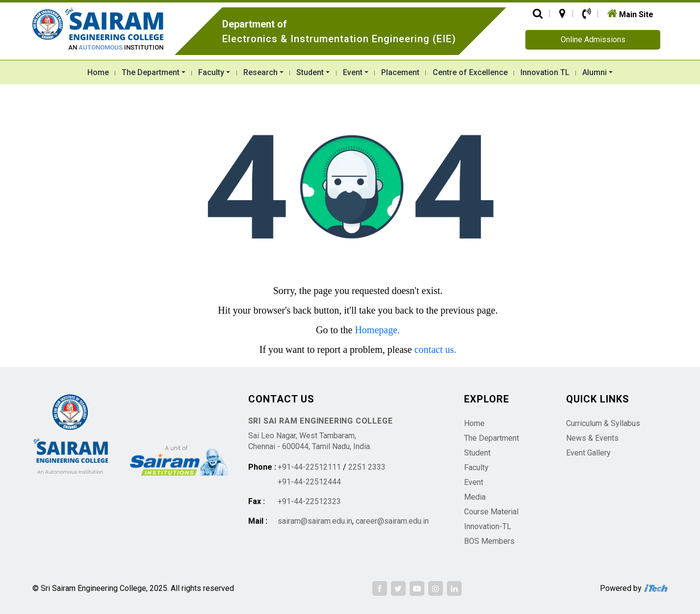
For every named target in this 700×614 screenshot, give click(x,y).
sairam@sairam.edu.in (315, 521)
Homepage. (377, 330)
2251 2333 (367, 467)
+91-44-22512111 (309, 467)
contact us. (436, 349)
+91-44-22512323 (309, 501)
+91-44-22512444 (309, 482)
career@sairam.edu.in (392, 521)
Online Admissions (593, 40)
